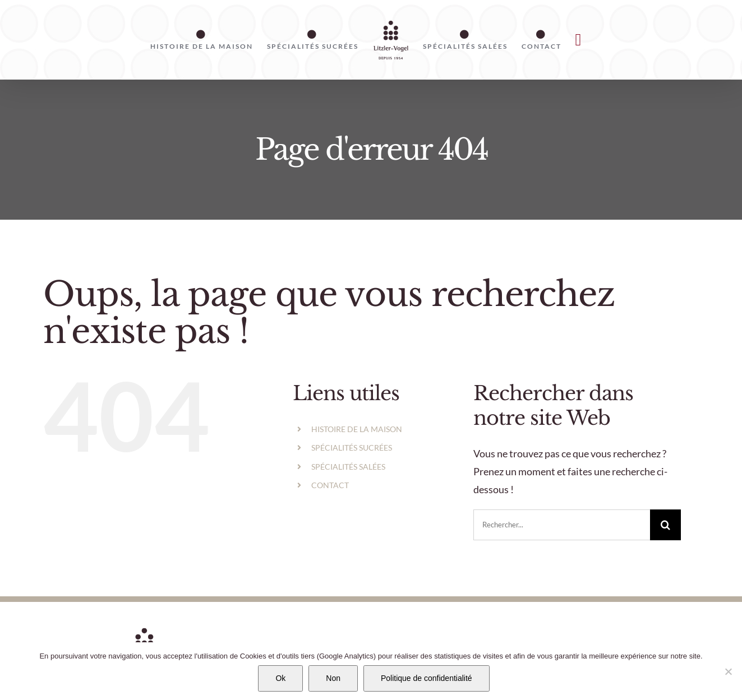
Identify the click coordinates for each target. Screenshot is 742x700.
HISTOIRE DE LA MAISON (357, 429)
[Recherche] (665, 525)
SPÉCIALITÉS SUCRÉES (352, 448)
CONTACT (330, 485)
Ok (280, 678)
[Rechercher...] (562, 525)
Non (333, 678)
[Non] (728, 671)
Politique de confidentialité (427, 678)
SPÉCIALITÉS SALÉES (348, 467)
